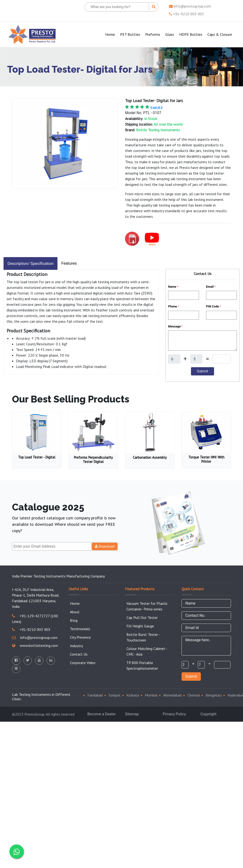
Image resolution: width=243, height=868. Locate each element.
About (75, 612)
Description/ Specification (30, 263)
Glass (170, 34)
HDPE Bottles (191, 34)
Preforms (153, 34)
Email (211, 287)
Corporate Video (83, 663)
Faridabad (95, 695)
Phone (173, 306)
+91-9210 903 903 (186, 14)
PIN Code (213, 306)
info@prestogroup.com (190, 6)
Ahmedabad (172, 695)
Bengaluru (214, 695)
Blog (74, 620)
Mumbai (151, 695)
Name (173, 287)
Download (105, 546)
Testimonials (80, 629)
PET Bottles (130, 34)
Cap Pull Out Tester (142, 617)
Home (111, 34)
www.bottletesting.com (35, 645)
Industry (76, 646)
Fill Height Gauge (140, 626)
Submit (191, 676)
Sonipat (115, 695)
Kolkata (133, 695)
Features (69, 263)
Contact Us (79, 654)
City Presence (80, 637)
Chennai (194, 695)
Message (175, 326)
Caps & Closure (220, 34)
